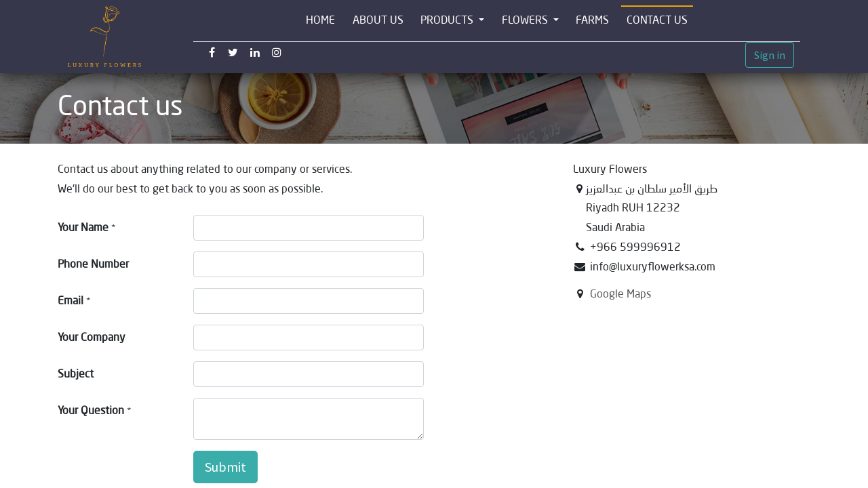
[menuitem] (320, 21)
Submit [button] (225, 467)
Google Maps (620, 294)
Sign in (770, 55)
